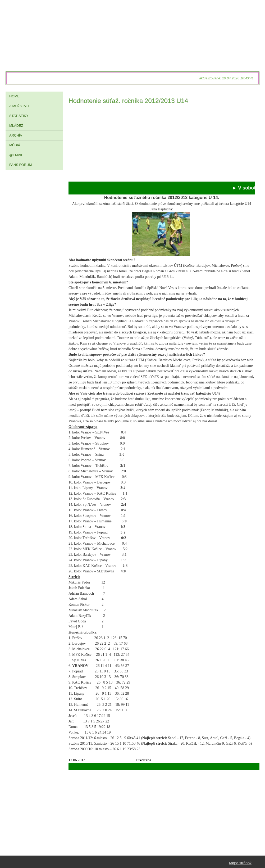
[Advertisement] (162, 144)
